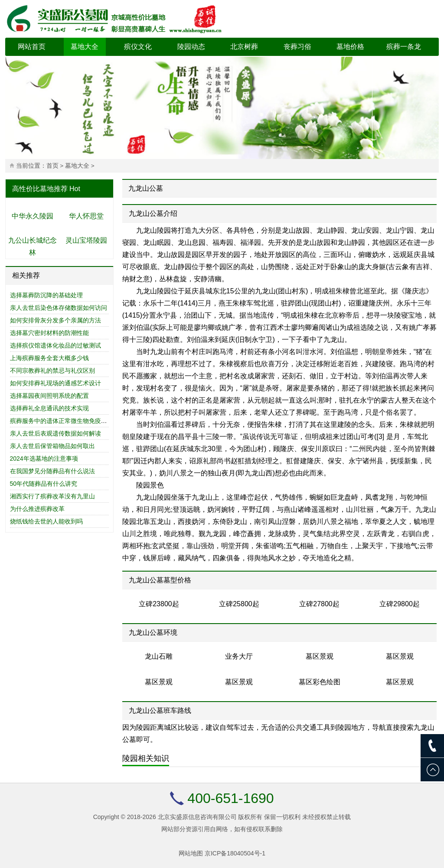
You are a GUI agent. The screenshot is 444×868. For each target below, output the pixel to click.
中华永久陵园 (33, 216)
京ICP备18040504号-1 (235, 853)
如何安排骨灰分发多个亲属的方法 (55, 320)
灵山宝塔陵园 (86, 240)
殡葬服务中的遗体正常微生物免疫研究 (62, 421)
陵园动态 (191, 47)
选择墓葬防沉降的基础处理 (46, 295)
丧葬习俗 (297, 47)
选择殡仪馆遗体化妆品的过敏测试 (55, 345)
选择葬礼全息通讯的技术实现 (49, 408)
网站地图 (191, 853)
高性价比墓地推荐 (40, 189)
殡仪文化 (138, 47)
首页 (52, 166)
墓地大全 (85, 47)
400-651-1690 (230, 798)
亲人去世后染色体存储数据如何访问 (59, 308)
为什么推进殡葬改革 (37, 509)
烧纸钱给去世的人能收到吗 (46, 521)
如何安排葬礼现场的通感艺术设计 (55, 383)
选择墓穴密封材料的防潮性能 (49, 333)
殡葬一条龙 (404, 47)
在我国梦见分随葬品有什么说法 (52, 471)
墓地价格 (350, 47)
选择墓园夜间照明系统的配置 (49, 396)
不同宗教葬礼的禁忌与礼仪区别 (52, 371)
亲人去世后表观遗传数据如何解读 (55, 433)
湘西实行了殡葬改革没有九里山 (52, 496)
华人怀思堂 (86, 216)
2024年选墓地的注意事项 (44, 458)
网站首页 (32, 47)
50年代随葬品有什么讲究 (44, 484)
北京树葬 (244, 47)
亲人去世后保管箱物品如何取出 (52, 446)
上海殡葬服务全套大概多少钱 (49, 358)
